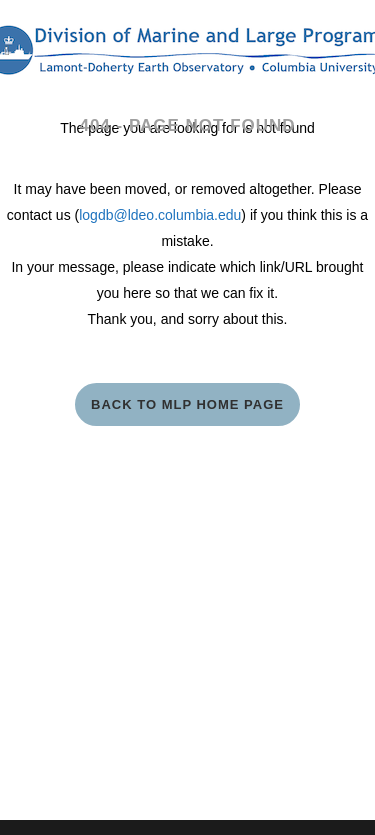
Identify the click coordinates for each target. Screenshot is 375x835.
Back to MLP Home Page (187, 404)
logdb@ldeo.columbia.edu (160, 215)
